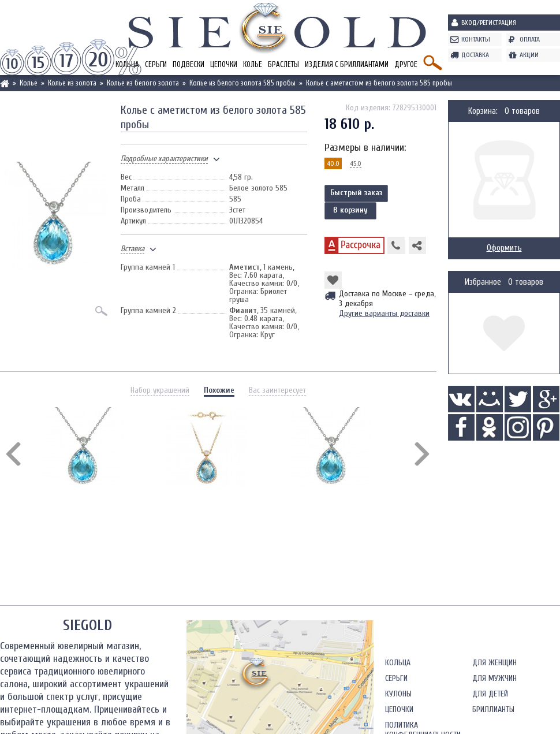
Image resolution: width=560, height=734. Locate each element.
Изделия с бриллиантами (347, 64)
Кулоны (398, 694)
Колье (253, 64)
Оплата (530, 39)
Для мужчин (494, 678)
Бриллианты (493, 709)
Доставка (475, 55)
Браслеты (283, 64)
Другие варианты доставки (384, 313)
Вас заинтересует (277, 390)
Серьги (156, 64)
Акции (529, 55)
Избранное (483, 282)
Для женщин (494, 663)
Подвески (188, 64)
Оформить (504, 248)
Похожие (219, 390)
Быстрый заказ (356, 193)
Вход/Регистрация (489, 23)
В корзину (350, 210)
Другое (406, 64)
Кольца (398, 663)
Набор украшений (160, 390)
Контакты (476, 39)
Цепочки (224, 64)
